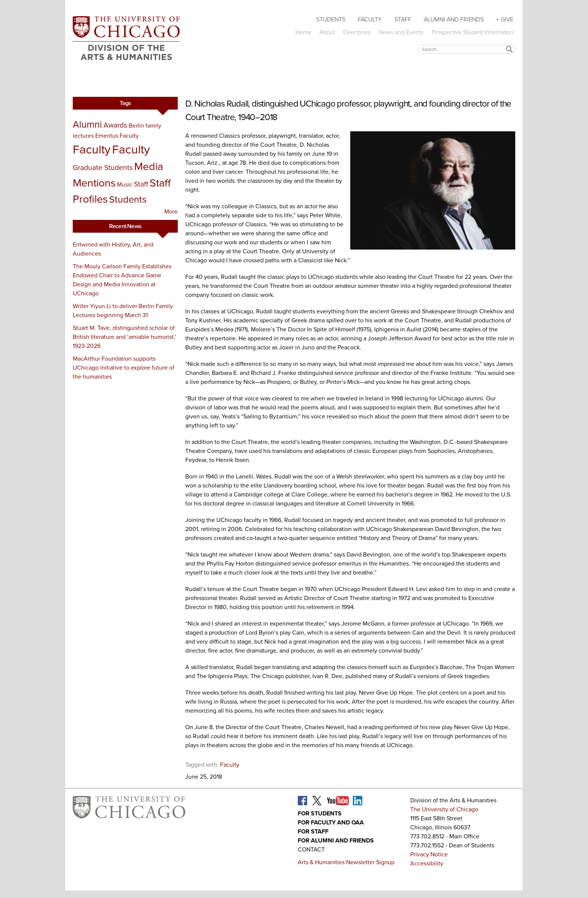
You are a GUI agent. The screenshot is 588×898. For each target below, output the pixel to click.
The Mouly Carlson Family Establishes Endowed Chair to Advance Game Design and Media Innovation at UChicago (122, 280)
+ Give (505, 19)
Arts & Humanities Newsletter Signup (346, 862)
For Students (320, 813)
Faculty (370, 19)
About (327, 32)
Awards (115, 125)
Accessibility (427, 863)
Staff (403, 19)
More (171, 211)
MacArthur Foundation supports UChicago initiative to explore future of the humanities (124, 368)
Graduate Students (103, 168)
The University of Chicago (444, 809)
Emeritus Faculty (117, 136)
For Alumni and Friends (336, 840)
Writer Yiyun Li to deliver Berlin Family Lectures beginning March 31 (123, 311)
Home (303, 32)
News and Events (401, 32)
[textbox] (466, 49)
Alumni (87, 124)
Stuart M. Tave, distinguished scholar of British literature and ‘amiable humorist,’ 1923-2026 (124, 337)
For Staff (313, 831)
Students (331, 19)
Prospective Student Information (472, 32)
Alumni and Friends (454, 19)
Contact (311, 849)
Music (125, 184)
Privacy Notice (429, 854)
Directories (357, 32)
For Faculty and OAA (331, 822)
